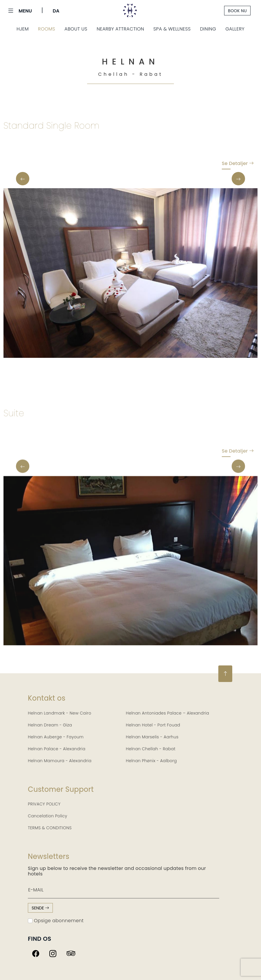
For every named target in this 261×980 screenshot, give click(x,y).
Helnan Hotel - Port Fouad (153, 725)
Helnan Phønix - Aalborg (152, 761)
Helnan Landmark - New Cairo (60, 713)
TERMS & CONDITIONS (50, 828)
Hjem (23, 29)
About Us (76, 29)
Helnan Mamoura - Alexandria (60, 761)
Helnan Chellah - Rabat (151, 749)
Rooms (47, 29)
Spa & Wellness (172, 29)
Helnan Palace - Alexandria (57, 749)
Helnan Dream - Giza (50, 725)
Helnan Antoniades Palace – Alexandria (168, 713)
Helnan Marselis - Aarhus (152, 737)
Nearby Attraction (120, 29)
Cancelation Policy (48, 816)
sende (40, 908)
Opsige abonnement (56, 921)
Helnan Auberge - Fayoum (56, 737)
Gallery (235, 29)
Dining (208, 29)
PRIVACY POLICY (44, 804)
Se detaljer (238, 165)
